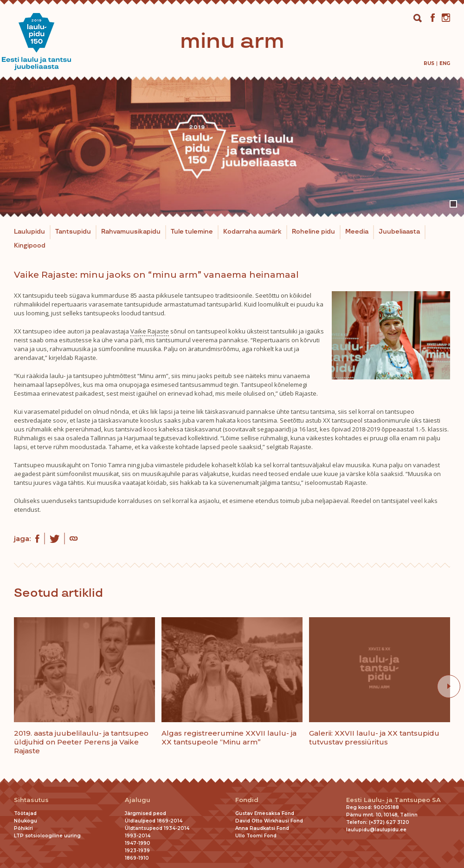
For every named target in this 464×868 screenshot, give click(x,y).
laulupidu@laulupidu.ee (376, 830)
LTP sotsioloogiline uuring (47, 836)
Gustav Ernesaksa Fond (265, 813)
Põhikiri (23, 828)
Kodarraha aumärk (252, 232)
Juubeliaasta (399, 232)
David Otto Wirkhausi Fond (269, 821)
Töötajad (25, 813)
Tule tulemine (192, 232)
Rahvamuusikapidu (131, 232)
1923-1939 (137, 851)
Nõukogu (26, 821)
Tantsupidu (73, 232)
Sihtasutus (31, 800)
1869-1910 (137, 858)
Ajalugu (138, 800)
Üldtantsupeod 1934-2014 (157, 828)
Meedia (357, 232)
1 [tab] (453, 204)
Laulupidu (29, 232)
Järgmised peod (145, 813)
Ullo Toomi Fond (256, 836)
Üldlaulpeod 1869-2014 (154, 821)
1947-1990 (138, 843)
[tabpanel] (232, 147)
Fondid (247, 800)
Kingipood (30, 246)
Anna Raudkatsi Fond (262, 828)
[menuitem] (429, 63)
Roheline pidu (313, 232)
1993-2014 (138, 836)
